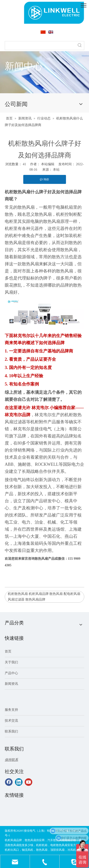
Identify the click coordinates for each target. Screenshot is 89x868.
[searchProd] (40, 46)
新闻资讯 (11, 684)
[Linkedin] (19, 782)
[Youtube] (28, 782)
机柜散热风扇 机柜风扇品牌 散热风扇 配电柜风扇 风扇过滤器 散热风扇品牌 (44, 597)
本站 (56, 170)
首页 (8, 651)
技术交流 (11, 721)
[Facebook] (9, 782)
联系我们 (11, 731)
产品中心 (11, 673)
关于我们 (11, 662)
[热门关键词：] (80, 46)
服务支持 (11, 710)
